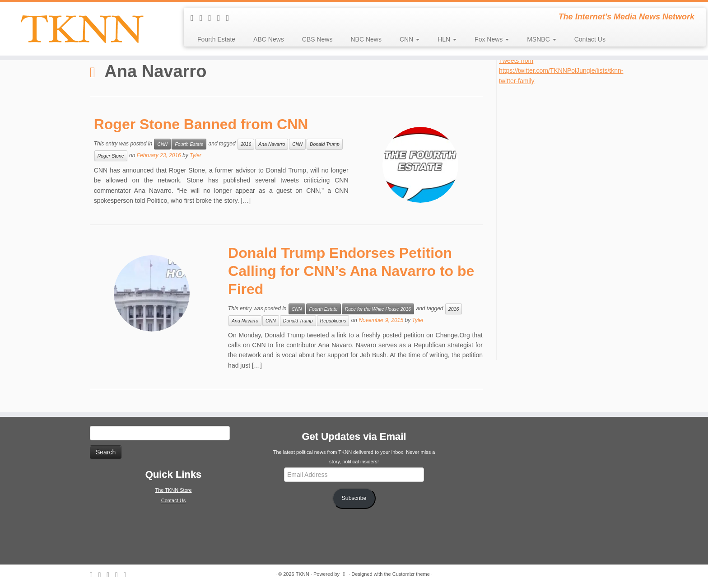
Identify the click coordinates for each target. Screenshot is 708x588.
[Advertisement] (567, 221)
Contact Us (590, 39)
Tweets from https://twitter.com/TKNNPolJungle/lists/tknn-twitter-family (561, 71)
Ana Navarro (272, 144)
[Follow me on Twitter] (213, 18)
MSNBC (541, 39)
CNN (410, 39)
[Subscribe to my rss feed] (195, 18)
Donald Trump (325, 144)
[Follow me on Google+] (231, 18)
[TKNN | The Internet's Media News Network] (82, 29)
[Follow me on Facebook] (222, 18)
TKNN (303, 574)
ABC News (269, 39)
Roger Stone (111, 156)
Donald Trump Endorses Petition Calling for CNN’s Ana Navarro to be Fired (351, 271)
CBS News (317, 39)
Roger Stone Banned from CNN (201, 124)
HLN (447, 39)
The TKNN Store (173, 490)
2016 (246, 144)
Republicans (333, 321)
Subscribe (354, 498)
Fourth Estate (216, 39)
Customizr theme (411, 574)
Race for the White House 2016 (378, 309)
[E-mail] (204, 18)
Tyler (196, 155)
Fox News (492, 39)
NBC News (366, 39)
